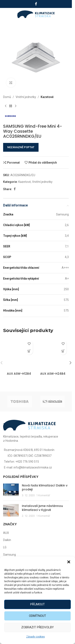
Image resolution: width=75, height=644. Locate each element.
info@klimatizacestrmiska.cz (33, 467)
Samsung (9, 555)
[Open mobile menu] (8, 14)
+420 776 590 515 (27, 462)
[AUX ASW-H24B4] (53, 354)
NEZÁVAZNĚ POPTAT (21, 147)
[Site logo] (36, 14)
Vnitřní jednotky (26, 97)
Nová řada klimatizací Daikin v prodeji (45, 487)
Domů (7, 97)
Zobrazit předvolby (37, 627)
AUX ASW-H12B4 (19, 374)
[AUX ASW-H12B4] (19, 354)
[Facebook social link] (36, 4)
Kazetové (47, 97)
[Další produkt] (16, 106)
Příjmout (37, 604)
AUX (6, 533)
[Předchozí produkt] (6, 106)
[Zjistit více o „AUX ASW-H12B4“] (29, 351)
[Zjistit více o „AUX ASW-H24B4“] (63, 351)
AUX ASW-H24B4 (53, 374)
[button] (69, 562)
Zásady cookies (36, 637)
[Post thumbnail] (11, 491)
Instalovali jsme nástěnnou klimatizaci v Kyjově (42, 508)
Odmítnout (37, 616)
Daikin (7, 540)
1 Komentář (43, 495)
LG (5, 547)
